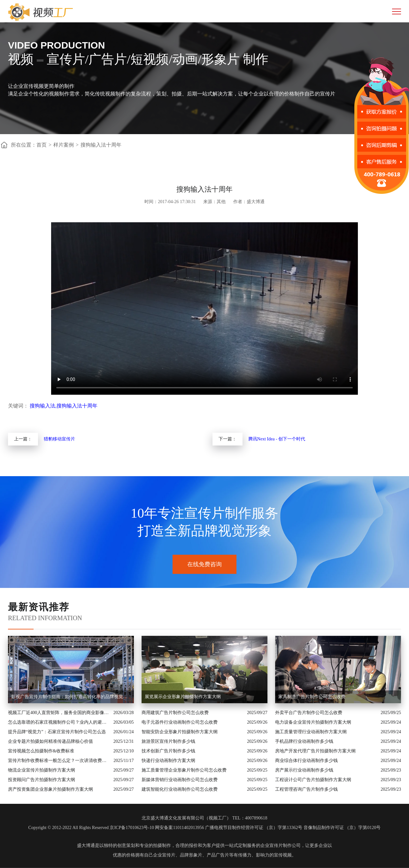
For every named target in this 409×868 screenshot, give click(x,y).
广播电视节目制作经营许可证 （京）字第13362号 (254, 828)
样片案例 (64, 145)
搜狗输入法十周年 (101, 145)
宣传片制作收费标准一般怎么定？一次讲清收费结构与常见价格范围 (59, 761)
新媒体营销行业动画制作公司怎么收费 (180, 780)
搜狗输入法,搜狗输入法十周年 (64, 406)
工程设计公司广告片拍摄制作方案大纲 (313, 780)
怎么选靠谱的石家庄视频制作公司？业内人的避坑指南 (59, 722)
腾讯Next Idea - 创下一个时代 (277, 439)
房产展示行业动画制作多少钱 (304, 770)
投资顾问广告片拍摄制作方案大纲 (42, 780)
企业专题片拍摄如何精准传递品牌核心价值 (50, 741)
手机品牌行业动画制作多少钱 (304, 741)
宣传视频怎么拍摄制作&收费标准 (41, 751)
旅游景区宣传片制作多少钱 (168, 741)
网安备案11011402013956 (179, 828)
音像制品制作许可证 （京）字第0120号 (342, 828)
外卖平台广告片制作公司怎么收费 (309, 713)
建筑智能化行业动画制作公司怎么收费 (180, 789)
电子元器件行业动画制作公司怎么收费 (180, 722)
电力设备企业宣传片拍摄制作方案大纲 (313, 722)
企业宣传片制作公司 (281, 845)
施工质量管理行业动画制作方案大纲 (311, 732)
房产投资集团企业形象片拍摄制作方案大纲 (50, 789)
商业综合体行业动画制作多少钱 (306, 761)
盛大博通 (86, 845)
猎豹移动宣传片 (59, 439)
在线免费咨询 (204, 564)
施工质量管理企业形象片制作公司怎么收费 (184, 770)
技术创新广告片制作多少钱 (168, 751)
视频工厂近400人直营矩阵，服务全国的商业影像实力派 (59, 713)
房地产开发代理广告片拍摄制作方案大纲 (315, 751)
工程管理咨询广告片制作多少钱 (306, 789)
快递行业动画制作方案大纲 (168, 761)
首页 (42, 145)
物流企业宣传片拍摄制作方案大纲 (42, 770)
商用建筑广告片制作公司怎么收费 (175, 713)
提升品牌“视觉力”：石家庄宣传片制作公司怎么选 (57, 732)
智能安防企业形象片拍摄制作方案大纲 (180, 732)
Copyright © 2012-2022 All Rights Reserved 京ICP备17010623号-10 (91, 828)
